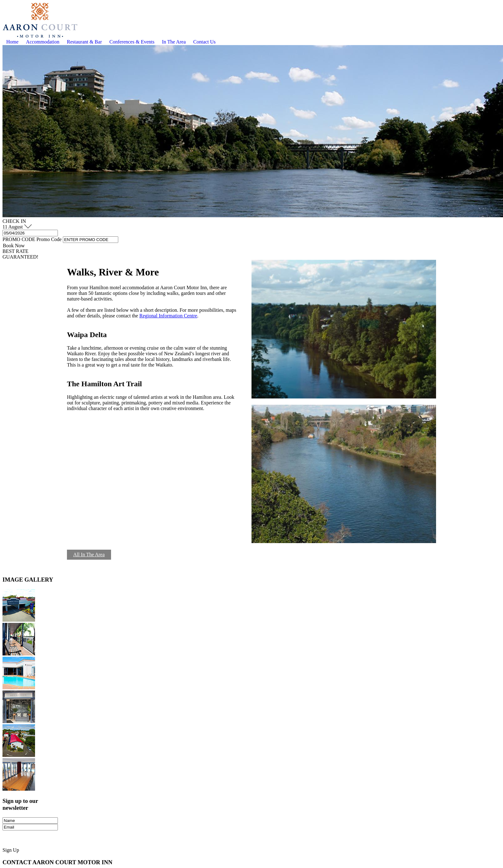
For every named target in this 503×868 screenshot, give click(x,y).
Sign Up (11, 850)
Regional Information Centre (168, 316)
